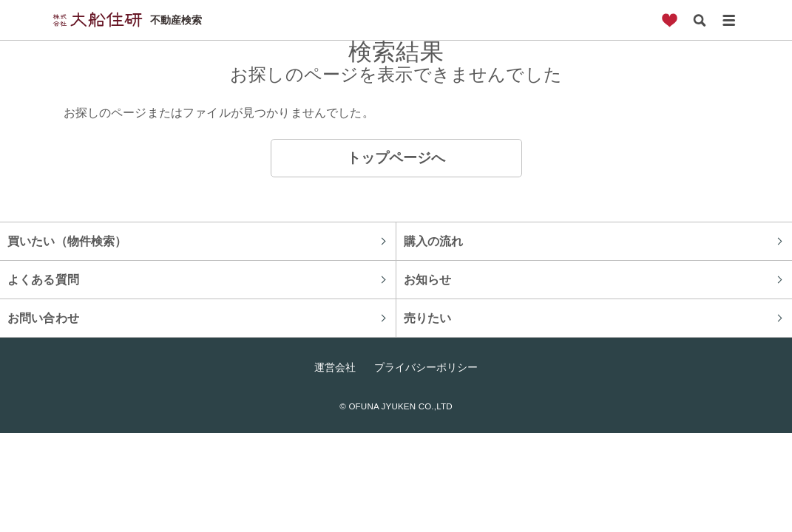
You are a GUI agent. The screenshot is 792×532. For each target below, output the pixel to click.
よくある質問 (43, 279)
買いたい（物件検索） (67, 241)
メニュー (729, 20)
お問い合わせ (43, 318)
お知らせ (428, 279)
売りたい (428, 318)
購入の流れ (434, 241)
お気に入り (670, 20)
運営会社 (335, 367)
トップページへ (396, 158)
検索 (700, 20)
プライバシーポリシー (426, 367)
